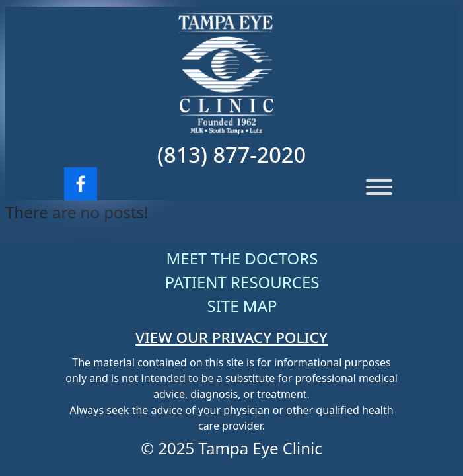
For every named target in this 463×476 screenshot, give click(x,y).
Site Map (242, 306)
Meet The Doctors (242, 258)
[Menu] (379, 187)
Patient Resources (242, 282)
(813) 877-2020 (231, 154)
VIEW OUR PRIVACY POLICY (231, 337)
